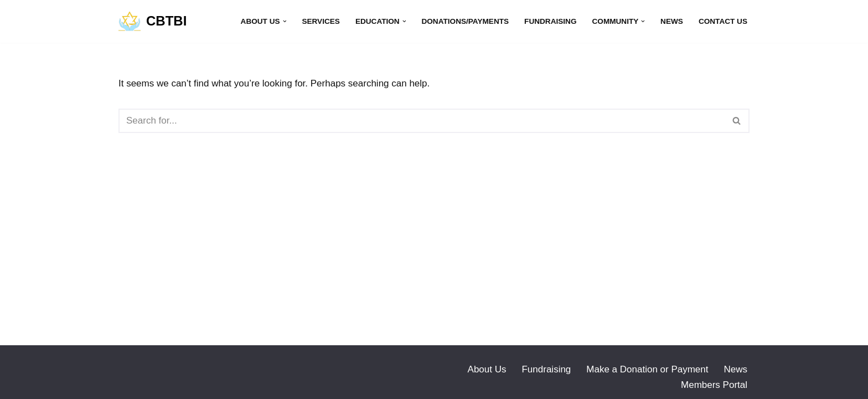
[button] (285, 21)
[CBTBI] (153, 21)
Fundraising (550, 21)
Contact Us (723, 21)
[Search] (422, 121)
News (672, 21)
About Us (487, 369)
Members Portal (714, 385)
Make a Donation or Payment (647, 369)
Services (321, 21)
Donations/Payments (465, 21)
